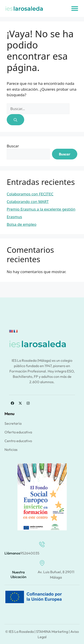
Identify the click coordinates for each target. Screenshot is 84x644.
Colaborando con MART (28, 202)
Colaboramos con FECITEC (30, 194)
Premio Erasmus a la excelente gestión (41, 209)
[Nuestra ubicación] (42, 563)
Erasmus (14, 217)
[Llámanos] (42, 544)
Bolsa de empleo (22, 224)
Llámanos (12, 553)
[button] (75, 8)
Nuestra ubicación (18, 574)
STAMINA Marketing (52, 631)
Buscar (13, 146)
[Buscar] (15, 120)
